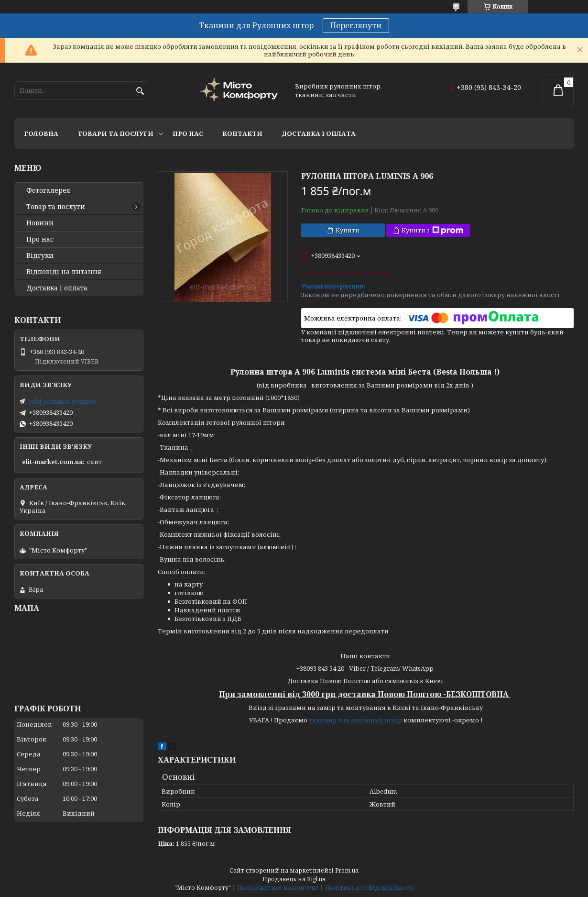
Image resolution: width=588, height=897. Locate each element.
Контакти (242, 133)
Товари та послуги (115, 133)
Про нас (188, 133)
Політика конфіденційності (370, 888)
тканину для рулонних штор (355, 720)
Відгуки (40, 255)
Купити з (432, 230)
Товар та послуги (56, 207)
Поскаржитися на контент (278, 888)
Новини (40, 223)
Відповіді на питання (64, 272)
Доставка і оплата (319, 133)
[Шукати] (140, 91)
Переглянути (356, 25)
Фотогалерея (48, 190)
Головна (41, 133)
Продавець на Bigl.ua (294, 879)
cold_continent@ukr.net (63, 401)
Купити (348, 230)
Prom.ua (347, 870)
